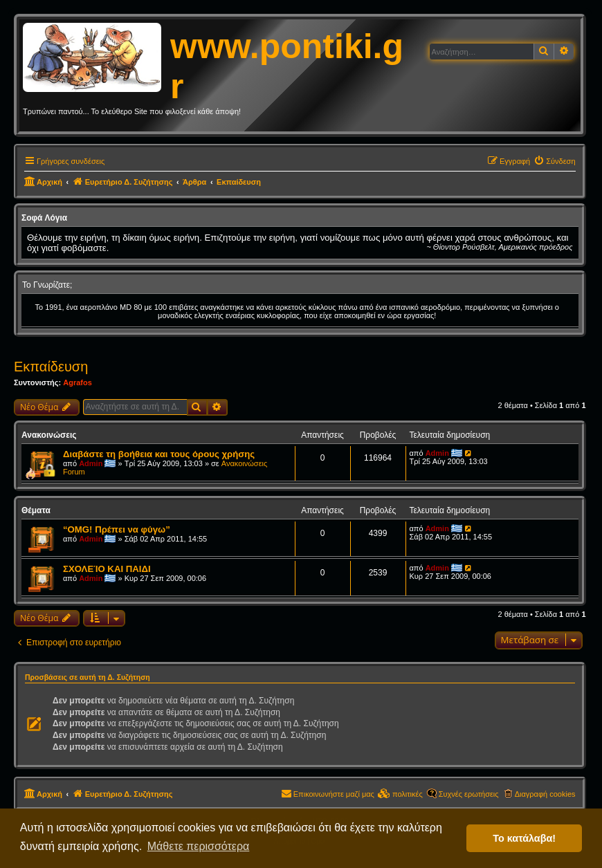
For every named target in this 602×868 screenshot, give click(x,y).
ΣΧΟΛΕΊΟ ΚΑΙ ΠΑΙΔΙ (107, 569)
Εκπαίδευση (51, 367)
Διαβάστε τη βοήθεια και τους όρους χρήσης (159, 454)
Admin (91, 463)
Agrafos (77, 382)
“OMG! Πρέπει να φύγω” (117, 529)
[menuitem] (554, 161)
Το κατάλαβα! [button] (524, 838)
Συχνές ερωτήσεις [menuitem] (469, 794)
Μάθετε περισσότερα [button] (199, 846)
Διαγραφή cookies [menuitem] (545, 794)
